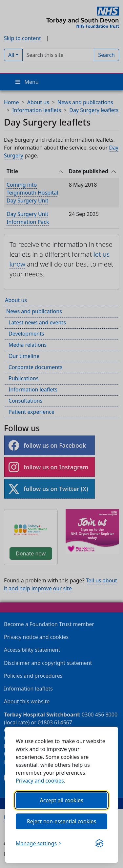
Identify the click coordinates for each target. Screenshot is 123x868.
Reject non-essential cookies (61, 821)
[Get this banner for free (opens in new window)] (99, 843)
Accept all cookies (61, 800)
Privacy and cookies (40, 781)
